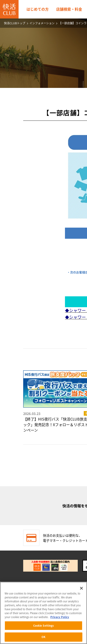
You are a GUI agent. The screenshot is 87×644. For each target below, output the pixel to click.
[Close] (81, 588)
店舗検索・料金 (69, 9)
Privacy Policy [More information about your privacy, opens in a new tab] (60, 617)
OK (43, 637)
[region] (43, 613)
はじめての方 (38, 9)
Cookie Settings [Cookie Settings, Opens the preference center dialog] (44, 626)
